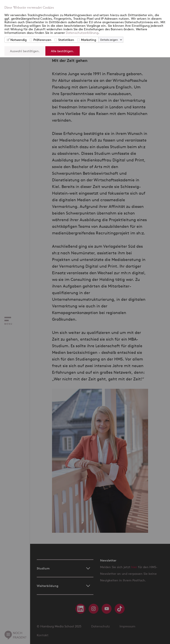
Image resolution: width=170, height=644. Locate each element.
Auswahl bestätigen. (25, 51)
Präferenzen (42, 40)
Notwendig (18, 40)
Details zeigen (109, 40)
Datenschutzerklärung (82, 33)
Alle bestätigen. (63, 51)
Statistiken (66, 40)
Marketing (89, 40)
